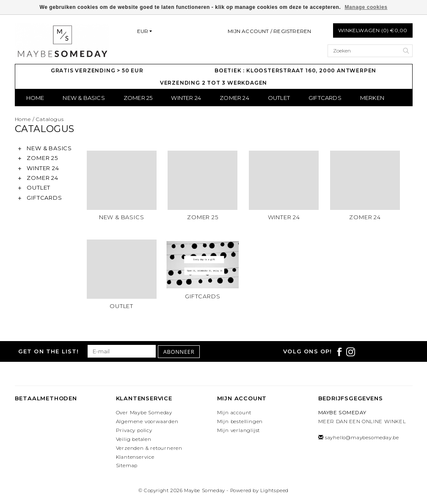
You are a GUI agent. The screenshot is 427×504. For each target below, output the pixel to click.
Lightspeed (274, 490)
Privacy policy (134, 430)
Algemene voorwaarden (147, 421)
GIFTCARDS (325, 98)
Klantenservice (135, 457)
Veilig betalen (134, 439)
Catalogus (50, 119)
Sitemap (127, 465)
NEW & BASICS (84, 98)
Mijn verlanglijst (239, 430)
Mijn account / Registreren (269, 31)
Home (35, 98)
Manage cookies (366, 7)
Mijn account (234, 413)
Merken (372, 98)
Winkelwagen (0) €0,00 (373, 30)
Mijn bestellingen (240, 421)
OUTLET (279, 98)
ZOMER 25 (138, 98)
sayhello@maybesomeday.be (362, 438)
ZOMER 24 (234, 98)
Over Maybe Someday (144, 413)
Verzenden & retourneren (149, 448)
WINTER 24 (186, 98)
